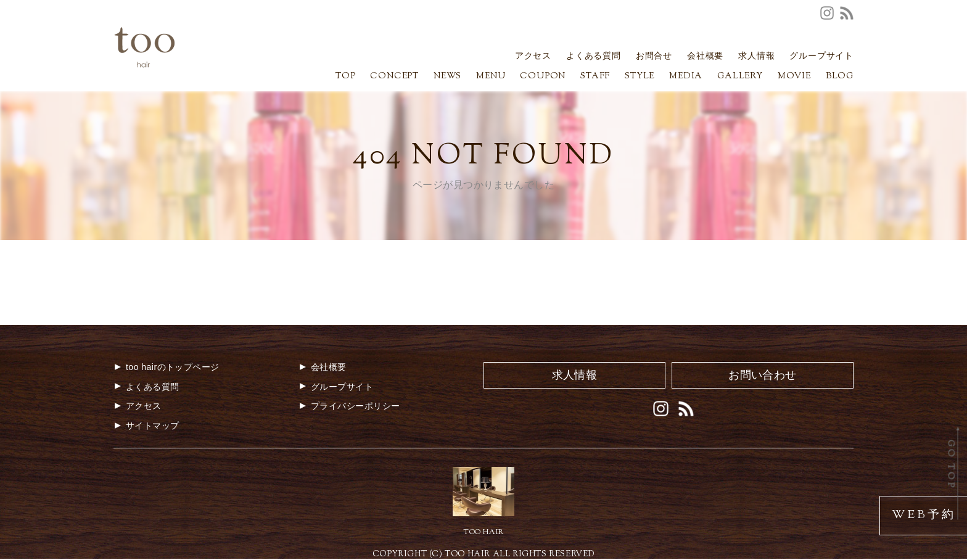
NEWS (447, 77)
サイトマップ (146, 426)
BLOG (840, 77)
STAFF (595, 77)
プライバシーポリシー (349, 406)
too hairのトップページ (167, 367)
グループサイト (821, 57)
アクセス (533, 57)
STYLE (640, 77)
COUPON (543, 77)
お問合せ (654, 57)
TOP (345, 77)
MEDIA (686, 77)
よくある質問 (594, 57)
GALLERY (740, 77)
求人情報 (756, 57)
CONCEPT (394, 77)
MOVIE (794, 77)
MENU (491, 77)
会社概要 (705, 57)
